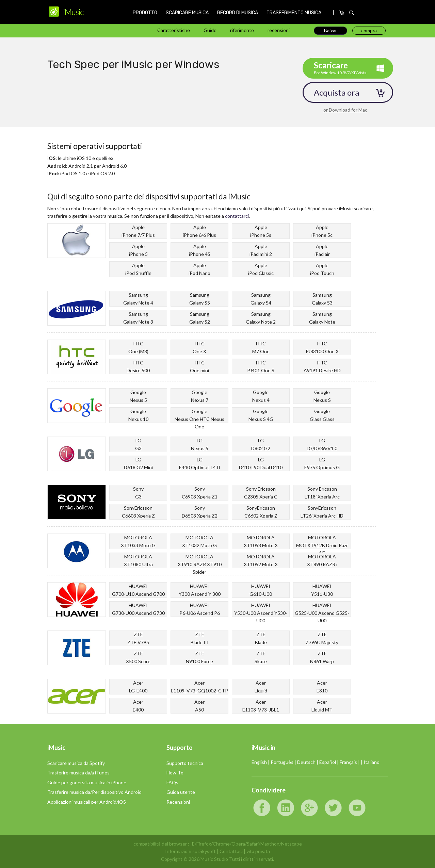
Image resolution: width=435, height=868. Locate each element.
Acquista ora (336, 92)
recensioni (279, 30)
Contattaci (231, 851)
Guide (210, 30)
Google (309, 808)
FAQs (172, 782)
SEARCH (352, 13)
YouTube (357, 808)
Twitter (333, 808)
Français (348, 762)
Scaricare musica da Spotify (76, 763)
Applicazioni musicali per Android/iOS (87, 802)
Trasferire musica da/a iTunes (78, 773)
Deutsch (306, 762)
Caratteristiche (174, 30)
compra (342, 13)
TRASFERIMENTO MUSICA (294, 13)
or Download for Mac (345, 110)
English (259, 762)
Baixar (331, 30)
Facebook (262, 808)
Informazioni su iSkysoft (190, 851)
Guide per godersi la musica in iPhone (87, 782)
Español (328, 762)
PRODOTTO (145, 13)
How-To (175, 773)
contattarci (237, 216)
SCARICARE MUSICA (187, 13)
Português (282, 762)
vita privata (258, 851)
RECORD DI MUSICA (238, 13)
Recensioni (178, 802)
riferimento (242, 30)
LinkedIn (286, 808)
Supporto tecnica (185, 763)
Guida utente (181, 792)
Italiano (372, 762)
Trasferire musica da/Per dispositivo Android (94, 792)
